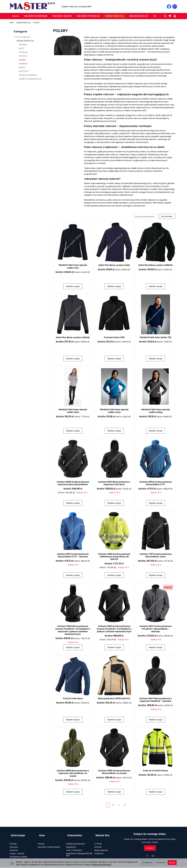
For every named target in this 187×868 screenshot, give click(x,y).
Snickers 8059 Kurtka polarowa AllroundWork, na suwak (114, 773)
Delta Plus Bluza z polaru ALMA (114, 266)
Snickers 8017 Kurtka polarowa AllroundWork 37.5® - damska (73, 556)
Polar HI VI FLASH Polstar (156, 771)
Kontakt (13, 841)
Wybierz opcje (73, 287)
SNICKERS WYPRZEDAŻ (88, 16)
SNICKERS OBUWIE (62, 16)
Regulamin (71, 845)
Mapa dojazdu (101, 848)
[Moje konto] (175, 16)
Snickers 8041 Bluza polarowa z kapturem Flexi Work (114, 484)
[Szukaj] (165, 16)
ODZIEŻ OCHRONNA (28, 75)
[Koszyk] (170, 16)
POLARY (22, 60)
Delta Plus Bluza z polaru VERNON (156, 266)
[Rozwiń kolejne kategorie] (155, 16)
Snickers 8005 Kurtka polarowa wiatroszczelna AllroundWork (73, 484)
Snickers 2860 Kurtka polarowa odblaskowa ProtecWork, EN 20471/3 (114, 557)
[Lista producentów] (144, 217)
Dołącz (150, 849)
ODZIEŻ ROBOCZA (114, 16)
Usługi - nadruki (17, 851)
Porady (41, 841)
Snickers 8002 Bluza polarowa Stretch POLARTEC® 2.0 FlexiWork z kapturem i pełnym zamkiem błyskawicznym (73, 631)
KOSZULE (23, 56)
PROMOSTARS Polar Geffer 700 (156, 338)
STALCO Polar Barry (73, 699)
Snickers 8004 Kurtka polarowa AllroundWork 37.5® (156, 484)
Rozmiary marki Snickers (49, 845)
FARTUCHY (24, 71)
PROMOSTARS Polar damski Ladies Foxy (73, 267)
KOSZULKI (23, 52)
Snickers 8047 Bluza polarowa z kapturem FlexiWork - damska (156, 700)
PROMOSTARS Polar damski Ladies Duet (73, 412)
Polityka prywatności (76, 841)
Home (16, 16)
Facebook (99, 851)
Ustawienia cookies (18, 854)
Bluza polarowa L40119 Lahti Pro (114, 699)
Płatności (14, 848)
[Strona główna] (32, 6)
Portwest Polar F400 (114, 338)
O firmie (98, 841)
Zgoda (172, 863)
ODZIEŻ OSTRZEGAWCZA (30, 79)
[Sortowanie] (167, 217)
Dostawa (14, 845)
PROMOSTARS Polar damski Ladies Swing (156, 412)
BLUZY (22, 48)
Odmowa (161, 863)
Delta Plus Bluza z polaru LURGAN (73, 338)
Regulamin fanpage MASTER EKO (79, 852)
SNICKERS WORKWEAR (36, 16)
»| (125, 805)
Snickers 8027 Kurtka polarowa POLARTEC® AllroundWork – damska (156, 629)
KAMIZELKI (23, 64)
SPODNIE (23, 45)
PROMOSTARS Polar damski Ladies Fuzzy (114, 412)
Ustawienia (147, 863)
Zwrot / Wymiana (74, 848)
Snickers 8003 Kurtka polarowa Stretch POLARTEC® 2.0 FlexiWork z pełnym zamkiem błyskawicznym (114, 629)
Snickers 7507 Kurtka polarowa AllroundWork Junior (156, 556)
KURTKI (22, 67)
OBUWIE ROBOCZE (139, 16)
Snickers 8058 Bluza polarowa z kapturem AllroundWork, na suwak (73, 774)
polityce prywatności (102, 865)
